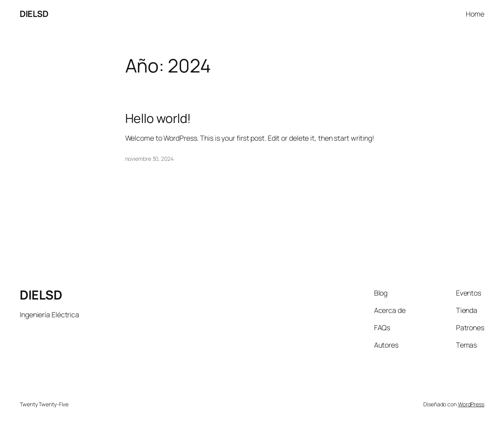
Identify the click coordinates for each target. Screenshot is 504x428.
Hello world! (158, 119)
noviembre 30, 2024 (149, 159)
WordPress (471, 404)
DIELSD (34, 14)
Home (475, 14)
